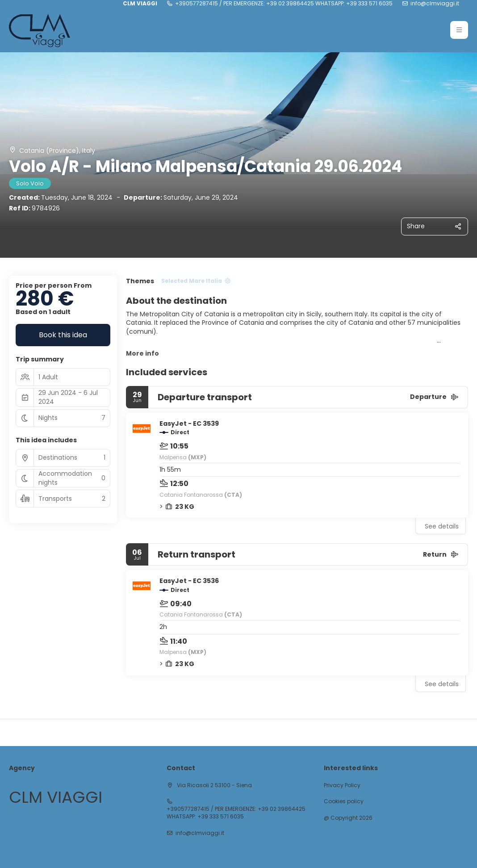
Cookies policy (344, 801)
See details (442, 526)
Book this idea (63, 335)
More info (142, 353)
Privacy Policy (342, 785)
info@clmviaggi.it (435, 4)
